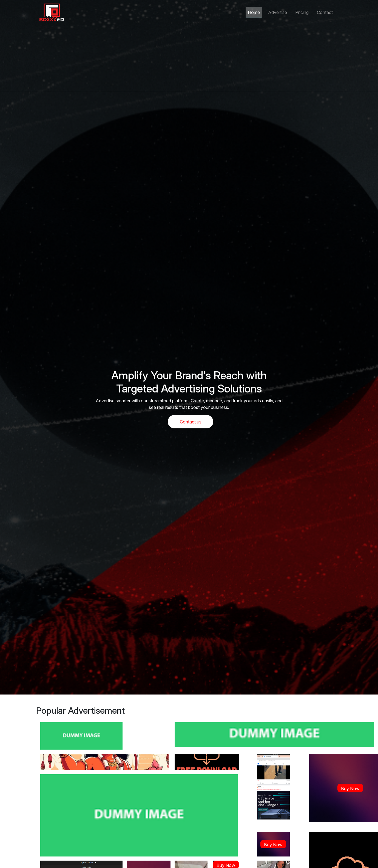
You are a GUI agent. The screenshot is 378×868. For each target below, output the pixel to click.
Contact (325, 12)
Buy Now (350, 789)
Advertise (278, 12)
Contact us (191, 422)
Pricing (302, 12)
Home (254, 12)
